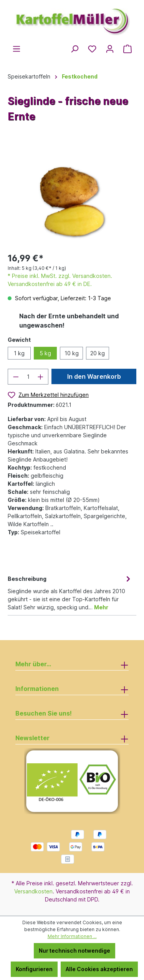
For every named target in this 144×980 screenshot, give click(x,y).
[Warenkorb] (127, 49)
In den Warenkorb (94, 376)
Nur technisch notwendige (74, 951)
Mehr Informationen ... (72, 936)
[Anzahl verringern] (16, 377)
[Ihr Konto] (110, 49)
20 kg (98, 353)
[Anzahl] (28, 377)
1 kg (19, 353)
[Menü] (17, 49)
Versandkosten (33, 891)
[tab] (70, 592)
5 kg (45, 353)
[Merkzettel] (92, 49)
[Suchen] (74, 49)
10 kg (72, 353)
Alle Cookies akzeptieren (99, 969)
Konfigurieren (34, 969)
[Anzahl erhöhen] (41, 377)
